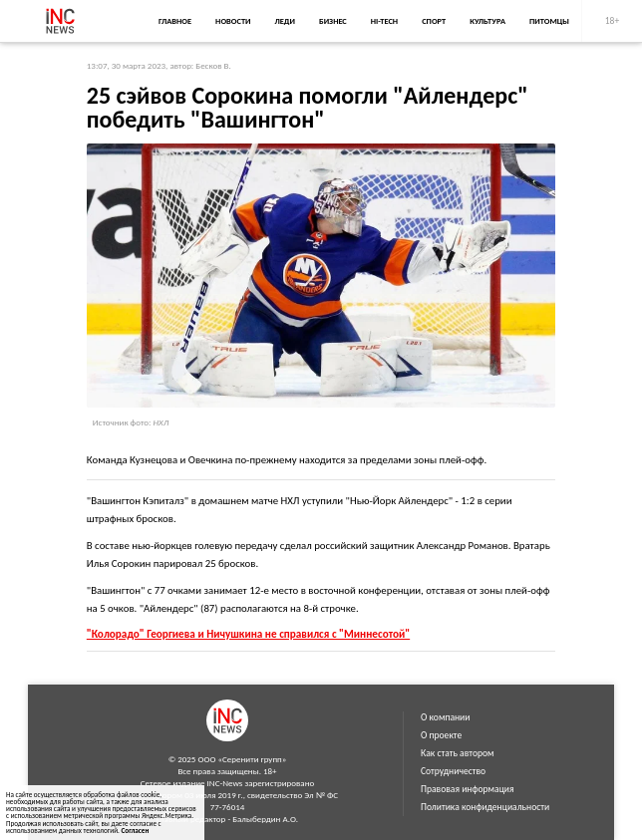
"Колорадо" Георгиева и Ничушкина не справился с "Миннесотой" (248, 634)
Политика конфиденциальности (485, 807)
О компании (445, 717)
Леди (285, 21)
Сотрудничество (453, 771)
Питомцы (549, 21)
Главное (175, 21)
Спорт (434, 21)
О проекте (441, 735)
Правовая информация (468, 789)
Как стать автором (458, 753)
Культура (487, 21)
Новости (233, 21)
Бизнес (333, 21)
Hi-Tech (384, 21)
